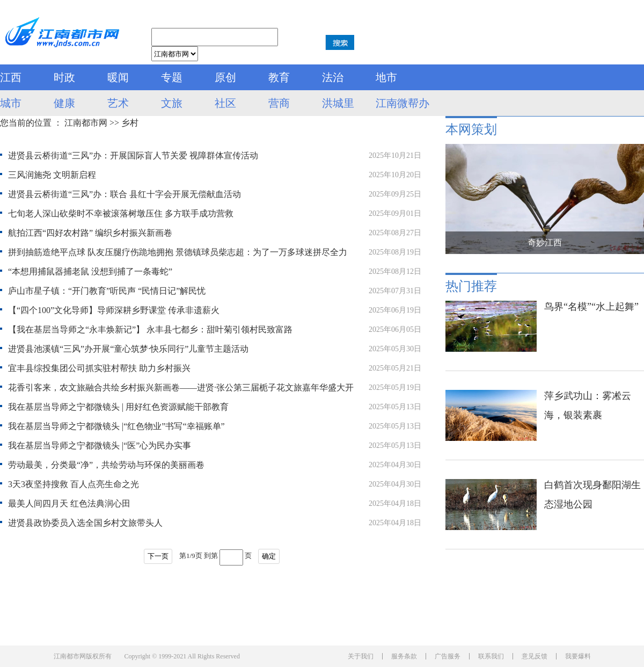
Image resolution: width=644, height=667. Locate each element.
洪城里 (338, 103)
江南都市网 (86, 123)
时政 (64, 77)
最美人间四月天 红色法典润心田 (69, 503)
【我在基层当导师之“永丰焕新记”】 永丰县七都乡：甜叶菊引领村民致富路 (150, 329)
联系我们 (491, 656)
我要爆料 (578, 656)
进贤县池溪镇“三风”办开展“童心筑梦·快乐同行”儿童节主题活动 (128, 349)
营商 (279, 103)
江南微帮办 (402, 103)
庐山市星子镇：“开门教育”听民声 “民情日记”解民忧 (107, 291)
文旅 (172, 103)
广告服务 (448, 656)
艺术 (118, 103)
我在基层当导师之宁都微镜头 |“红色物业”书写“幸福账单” (116, 426)
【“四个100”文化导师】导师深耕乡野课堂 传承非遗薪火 (114, 310)
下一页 (158, 556)
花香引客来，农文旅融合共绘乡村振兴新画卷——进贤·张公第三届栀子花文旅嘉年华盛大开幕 (181, 390)
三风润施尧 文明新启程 (52, 175)
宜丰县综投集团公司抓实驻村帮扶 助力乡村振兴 (99, 368)
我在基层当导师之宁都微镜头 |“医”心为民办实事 (100, 445)
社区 (225, 103)
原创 (225, 77)
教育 (279, 77)
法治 (333, 77)
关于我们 (361, 656)
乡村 (130, 123)
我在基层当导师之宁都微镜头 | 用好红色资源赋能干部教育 (118, 407)
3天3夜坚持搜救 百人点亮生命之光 (74, 484)
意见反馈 (535, 656)
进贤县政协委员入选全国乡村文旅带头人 (85, 523)
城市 (11, 103)
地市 (386, 77)
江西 (11, 77)
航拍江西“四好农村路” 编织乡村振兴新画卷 (90, 233)
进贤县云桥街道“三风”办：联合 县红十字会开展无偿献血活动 (125, 194)
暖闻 (118, 77)
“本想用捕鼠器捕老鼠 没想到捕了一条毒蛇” (90, 271)
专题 (172, 77)
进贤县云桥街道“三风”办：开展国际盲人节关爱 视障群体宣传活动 (133, 155)
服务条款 (404, 656)
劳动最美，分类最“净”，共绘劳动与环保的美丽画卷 (106, 465)
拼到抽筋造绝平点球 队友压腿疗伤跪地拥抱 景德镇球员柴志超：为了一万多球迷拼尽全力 (178, 252)
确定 (269, 556)
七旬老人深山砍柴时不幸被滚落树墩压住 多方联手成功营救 (121, 213)
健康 (64, 103)
